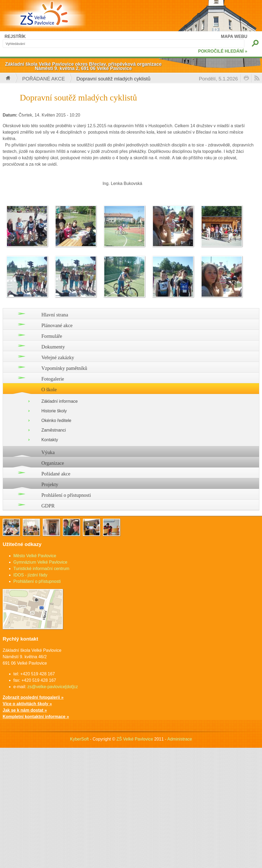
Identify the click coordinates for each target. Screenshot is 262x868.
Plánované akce (57, 325)
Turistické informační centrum (41, 569)
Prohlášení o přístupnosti (66, 495)
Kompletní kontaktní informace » (36, 717)
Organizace (53, 463)
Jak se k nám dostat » (25, 710)
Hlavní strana (55, 315)
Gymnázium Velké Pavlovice (40, 562)
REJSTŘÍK (15, 36)
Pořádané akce (44, 79)
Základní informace (60, 401)
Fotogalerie (53, 379)
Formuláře (52, 336)
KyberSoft (79, 739)
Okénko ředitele (56, 421)
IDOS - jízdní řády (30, 575)
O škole (49, 390)
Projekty (50, 484)
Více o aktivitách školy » (27, 704)
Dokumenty (53, 347)
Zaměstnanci (54, 430)
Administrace (180, 739)
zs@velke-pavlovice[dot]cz (53, 687)
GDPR (48, 506)
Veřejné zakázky (58, 357)
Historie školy (54, 411)
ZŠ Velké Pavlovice (135, 739)
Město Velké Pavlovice (35, 556)
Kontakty (50, 440)
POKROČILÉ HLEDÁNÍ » (223, 51)
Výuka (48, 452)
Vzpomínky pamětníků (64, 368)
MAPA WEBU (234, 36)
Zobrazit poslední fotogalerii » (33, 697)
